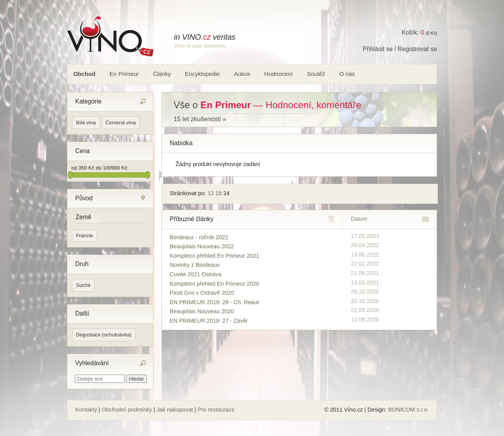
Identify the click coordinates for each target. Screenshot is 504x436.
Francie (84, 236)
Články (162, 74)
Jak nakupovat (175, 410)
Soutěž (316, 74)
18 (219, 193)
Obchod (84, 74)
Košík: (413, 32)
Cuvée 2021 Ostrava (195, 274)
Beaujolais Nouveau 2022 (202, 246)
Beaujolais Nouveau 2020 (202, 311)
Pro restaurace (216, 410)
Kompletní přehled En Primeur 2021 (214, 256)
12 (211, 193)
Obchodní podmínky (127, 410)
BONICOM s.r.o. (409, 410)
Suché (83, 285)
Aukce (242, 74)
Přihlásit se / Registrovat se (400, 49)
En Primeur (124, 74)
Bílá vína (86, 123)
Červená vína (121, 123)
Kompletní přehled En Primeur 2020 (214, 284)
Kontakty (86, 410)
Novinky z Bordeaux (195, 265)
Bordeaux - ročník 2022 (199, 237)
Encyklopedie (203, 74)
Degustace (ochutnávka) (104, 335)
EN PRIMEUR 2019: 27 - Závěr (209, 321)
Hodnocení (278, 74)
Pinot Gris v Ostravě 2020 (202, 293)
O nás (347, 74)
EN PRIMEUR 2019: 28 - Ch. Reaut (214, 302)
